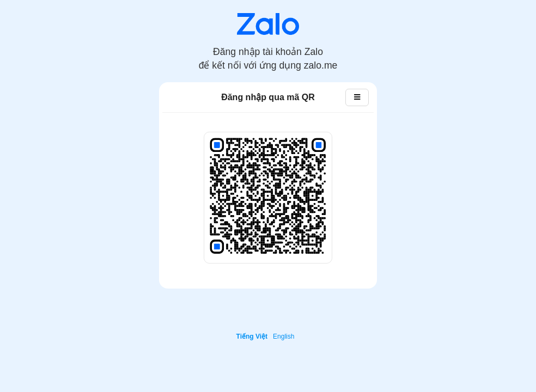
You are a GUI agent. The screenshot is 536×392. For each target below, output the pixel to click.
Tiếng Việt (252, 336)
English (284, 336)
